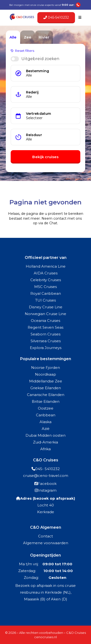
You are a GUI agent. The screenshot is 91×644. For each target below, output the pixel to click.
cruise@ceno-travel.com (46, 476)
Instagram (47, 490)
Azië (46, 429)
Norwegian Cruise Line (45, 314)
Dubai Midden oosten (45, 435)
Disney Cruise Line (46, 307)
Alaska (45, 422)
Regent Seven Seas (45, 327)
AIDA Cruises (46, 273)
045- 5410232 (47, 469)
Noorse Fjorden (45, 368)
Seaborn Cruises (45, 334)
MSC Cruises (45, 287)
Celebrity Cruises (46, 280)
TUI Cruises (45, 300)
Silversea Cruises (46, 341)
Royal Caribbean (46, 293)
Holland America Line (46, 266)
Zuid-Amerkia (45, 442)
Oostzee (46, 408)
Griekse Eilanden (46, 388)
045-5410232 (56, 17)
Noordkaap (45, 374)
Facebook (47, 484)
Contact (45, 536)
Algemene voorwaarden (46, 543)
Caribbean (46, 415)
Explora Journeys (46, 348)
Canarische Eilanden (46, 395)
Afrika (45, 449)
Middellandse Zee (46, 381)
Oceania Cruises (45, 321)
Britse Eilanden (46, 401)
